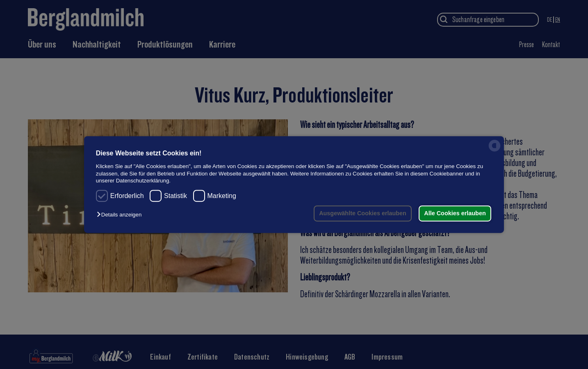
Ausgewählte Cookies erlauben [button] (363, 213)
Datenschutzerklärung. (143, 181)
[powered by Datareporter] (495, 151)
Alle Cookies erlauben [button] (455, 213)
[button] (121, 215)
